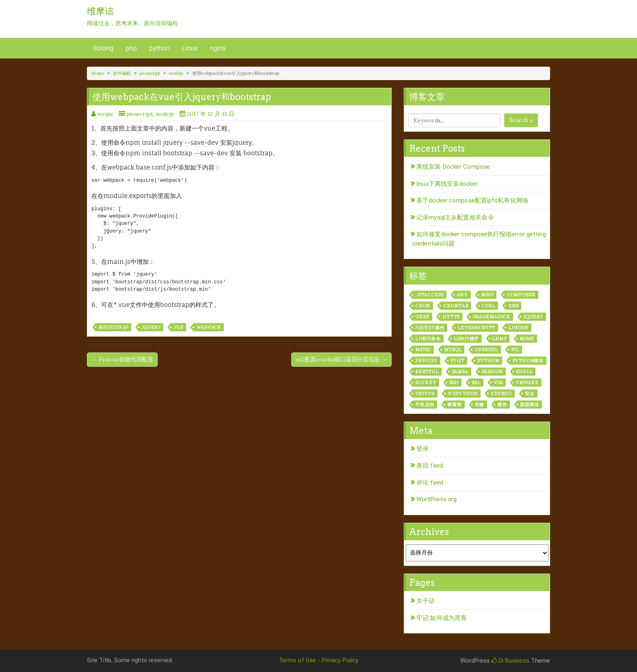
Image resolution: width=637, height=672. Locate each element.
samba (460, 372)
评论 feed (430, 483)
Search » (521, 120)
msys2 (423, 350)
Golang (103, 48)
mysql (453, 350)
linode (518, 328)
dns (513, 306)
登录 (422, 449)
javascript (150, 73)
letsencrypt (476, 328)
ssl (476, 383)
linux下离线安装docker (447, 184)
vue (178, 327)
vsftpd (425, 394)
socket (426, 383)
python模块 (528, 361)
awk (462, 295)
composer (521, 295)
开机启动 (425, 405)
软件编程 (122, 73)
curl (488, 306)
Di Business (510, 661)
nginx (218, 48)
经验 (480, 405)
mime (527, 339)
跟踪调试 (530, 405)
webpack (209, 327)
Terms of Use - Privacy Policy (318, 660)
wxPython (463, 394)
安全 (530, 394)
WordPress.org (437, 499)
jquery (151, 327)
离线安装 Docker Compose (453, 167)
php (131, 48)
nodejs (176, 73)
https (451, 317)
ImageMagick (491, 317)
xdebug (501, 394)
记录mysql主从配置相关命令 (455, 217)
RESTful (427, 372)
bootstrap (113, 327)
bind (487, 295)
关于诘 (426, 601)
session (492, 372)
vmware (527, 383)
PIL (515, 350)
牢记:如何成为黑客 (442, 618)
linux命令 (428, 339)
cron (423, 306)
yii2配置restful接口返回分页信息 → (341, 359)
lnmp (499, 339)
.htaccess (429, 295)
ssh (454, 383)
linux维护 (467, 339)
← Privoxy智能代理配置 (122, 359)
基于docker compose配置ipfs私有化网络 (472, 200)
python (159, 48)
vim (498, 383)
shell (524, 372)
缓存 (502, 405)
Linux (190, 48)
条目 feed (430, 465)
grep (422, 317)
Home (98, 73)
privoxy (426, 361)
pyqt (457, 361)
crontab (456, 306)
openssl (486, 350)
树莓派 (454, 405)
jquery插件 (430, 328)
